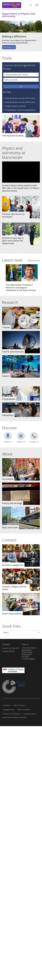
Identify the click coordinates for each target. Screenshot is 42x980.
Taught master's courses (15, 106)
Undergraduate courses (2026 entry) (20, 102)
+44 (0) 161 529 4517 (11, 648)
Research (10, 302)
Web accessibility (24, 710)
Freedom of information (11, 714)
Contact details (8, 651)
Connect (9, 540)
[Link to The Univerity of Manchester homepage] (12, 6)
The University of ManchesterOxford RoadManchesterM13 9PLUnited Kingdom (29, 653)
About (7, 454)
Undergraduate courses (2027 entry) (20, 98)
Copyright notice (9, 710)
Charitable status (29, 714)
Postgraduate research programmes (20, 110)
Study (7, 58)
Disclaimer (6, 705)
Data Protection (19, 705)
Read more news (34, 260)
